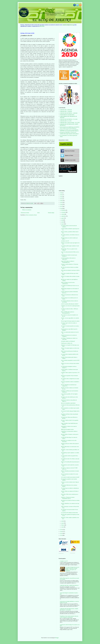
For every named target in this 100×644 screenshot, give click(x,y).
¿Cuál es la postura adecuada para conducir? (70, 304)
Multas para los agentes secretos (67, 429)
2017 (61, 207)
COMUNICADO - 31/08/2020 (66, 111)
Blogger (57, 638)
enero (63, 527)
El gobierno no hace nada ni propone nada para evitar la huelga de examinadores (69, 617)
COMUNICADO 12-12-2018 (66, 121)
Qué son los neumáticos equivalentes (68, 403)
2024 (61, 193)
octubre (63, 214)
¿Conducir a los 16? (65, 241)
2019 (61, 203)
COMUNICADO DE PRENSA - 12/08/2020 (69, 113)
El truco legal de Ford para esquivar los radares (70, 321)
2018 (61, 205)
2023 (61, 195)
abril (62, 521)
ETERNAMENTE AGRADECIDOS (67, 115)
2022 (61, 197)
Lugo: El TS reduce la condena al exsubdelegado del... (68, 262)
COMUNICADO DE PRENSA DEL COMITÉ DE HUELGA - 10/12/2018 (69, 609)
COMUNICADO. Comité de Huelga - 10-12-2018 (70, 123)
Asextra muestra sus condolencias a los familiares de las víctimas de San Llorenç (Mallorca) (70, 128)
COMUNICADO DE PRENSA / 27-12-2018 (69, 119)
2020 (61, 201)
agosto (63, 218)
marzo (63, 523)
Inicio (39, 213)
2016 (61, 209)
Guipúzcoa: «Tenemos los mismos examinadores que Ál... (68, 498)
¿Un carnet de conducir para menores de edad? (70, 477)
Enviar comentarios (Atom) (31, 215)
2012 (61, 535)
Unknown (28, 203)
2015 (61, 530)
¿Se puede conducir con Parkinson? (68, 341)
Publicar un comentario (27, 210)
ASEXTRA (42, 26)
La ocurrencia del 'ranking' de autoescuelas (69, 513)
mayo (63, 224)
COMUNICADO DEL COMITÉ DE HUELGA (69, 586)
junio (62, 222)
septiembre (64, 216)
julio (62, 220)
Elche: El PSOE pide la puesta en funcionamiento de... (68, 312)
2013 (61, 533)
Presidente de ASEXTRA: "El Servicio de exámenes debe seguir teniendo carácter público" (69, 133)
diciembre (63, 210)
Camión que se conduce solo (67, 343)
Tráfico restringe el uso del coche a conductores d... (68, 283)
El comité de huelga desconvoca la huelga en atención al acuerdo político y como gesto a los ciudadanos (72, 569)
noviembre (64, 212)
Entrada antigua (51, 213)
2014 (61, 531)
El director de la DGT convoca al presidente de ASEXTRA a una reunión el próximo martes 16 (69, 130)
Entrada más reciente (25, 213)
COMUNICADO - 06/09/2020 (66, 110)
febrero (63, 525)
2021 (61, 199)
